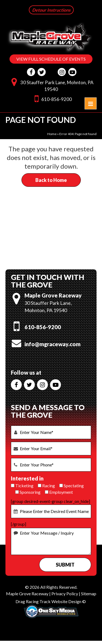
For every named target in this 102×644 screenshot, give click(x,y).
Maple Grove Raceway (27, 594)
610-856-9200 (52, 98)
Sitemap (89, 594)
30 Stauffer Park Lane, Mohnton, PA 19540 (51, 85)
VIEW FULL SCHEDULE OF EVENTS (51, 59)
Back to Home (51, 180)
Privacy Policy (65, 594)
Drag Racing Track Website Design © (51, 601)
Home (52, 134)
